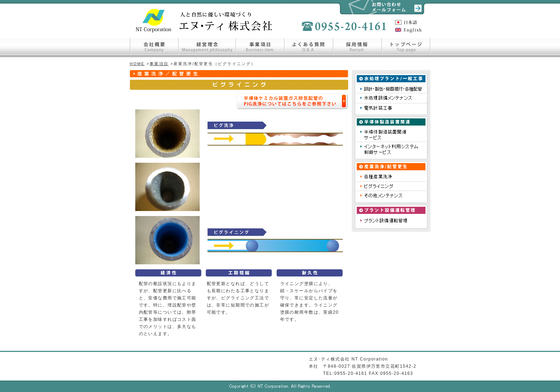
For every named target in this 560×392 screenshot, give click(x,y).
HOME (137, 64)
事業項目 (159, 64)
